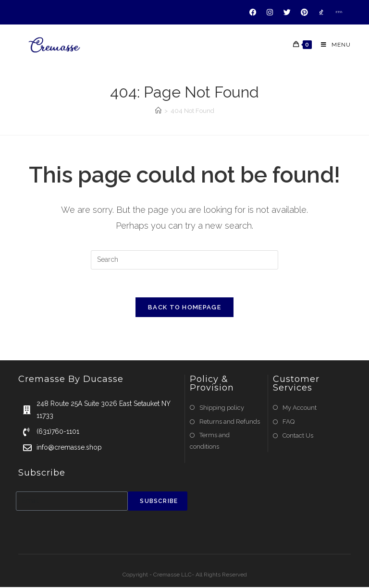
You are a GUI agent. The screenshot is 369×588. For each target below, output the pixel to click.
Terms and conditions (210, 441)
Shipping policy (222, 409)
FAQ (289, 423)
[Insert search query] (184, 260)
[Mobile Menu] (332, 45)
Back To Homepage (184, 308)
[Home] (158, 111)
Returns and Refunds (230, 423)
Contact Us (298, 436)
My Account (300, 409)
